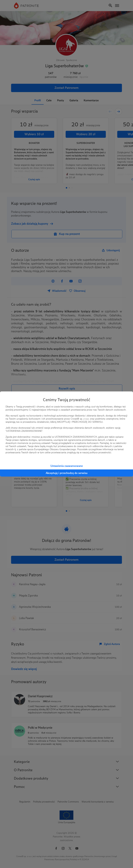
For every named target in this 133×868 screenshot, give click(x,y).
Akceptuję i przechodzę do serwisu (67, 473)
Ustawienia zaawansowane (67, 466)
